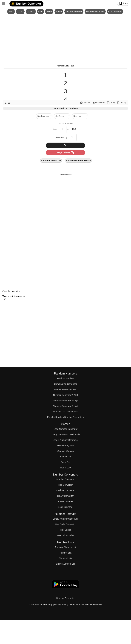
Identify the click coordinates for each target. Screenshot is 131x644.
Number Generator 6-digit (66, 406)
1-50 (11, 12)
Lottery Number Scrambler (65, 440)
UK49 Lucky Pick (65, 446)
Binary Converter (65, 496)
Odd (40, 12)
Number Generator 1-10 (66, 389)
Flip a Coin (66, 457)
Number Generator (26, 4)
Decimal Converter (65, 490)
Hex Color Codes (66, 535)
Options (85, 103)
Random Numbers (95, 12)
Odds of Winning (65, 451)
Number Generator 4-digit (66, 401)
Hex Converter (65, 485)
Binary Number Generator (65, 519)
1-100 (20, 12)
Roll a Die (66, 462)
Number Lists (65, 558)
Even (49, 12)
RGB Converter (65, 501)
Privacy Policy (61, 605)
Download (99, 103)
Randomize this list (51, 161)
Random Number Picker (78, 161)
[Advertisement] (65, 38)
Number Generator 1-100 (65, 395)
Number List (65, 553)
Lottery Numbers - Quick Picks (65, 434)
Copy (111, 103)
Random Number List (65, 547)
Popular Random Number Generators (66, 417)
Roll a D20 (65, 468)
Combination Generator (65, 384)
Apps (123, 3)
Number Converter (65, 479)
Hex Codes (65, 530)
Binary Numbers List (65, 564)
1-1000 (31, 12)
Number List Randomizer (66, 412)
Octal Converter (65, 507)
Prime (59, 12)
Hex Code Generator (65, 524)
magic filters (65, 153)
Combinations (115, 12)
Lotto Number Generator (65, 429)
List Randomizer (74, 12)
